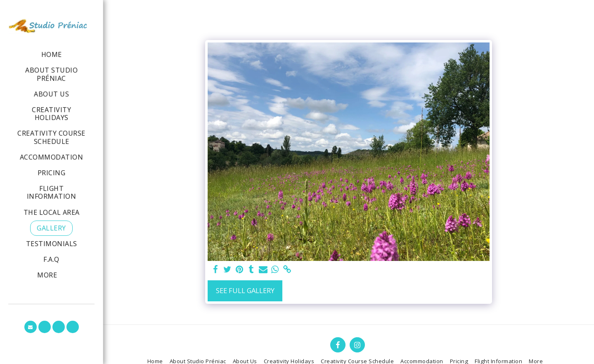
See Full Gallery (245, 290)
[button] (31, 327)
